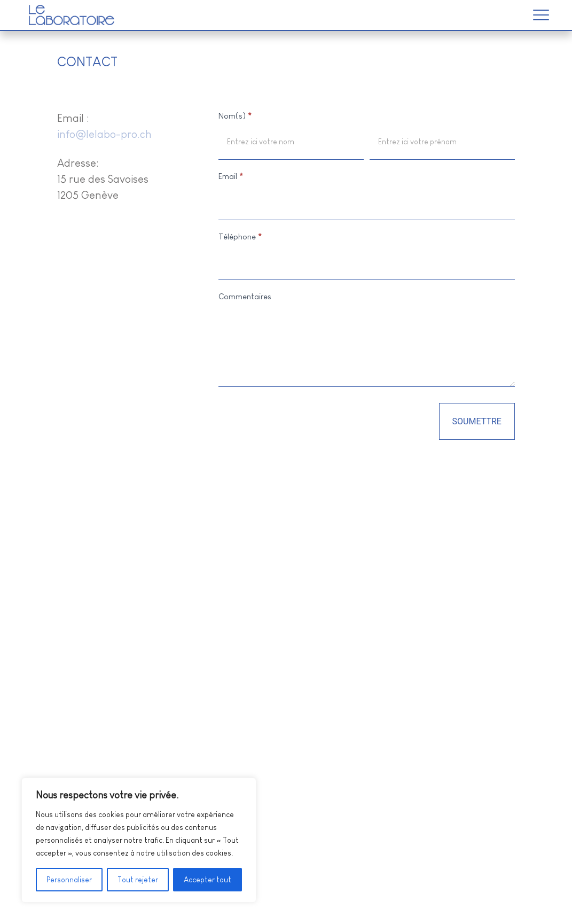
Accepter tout (207, 880)
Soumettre (477, 421)
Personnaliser (69, 880)
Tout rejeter (138, 880)
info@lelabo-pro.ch (104, 134)
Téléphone (240, 236)
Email (231, 176)
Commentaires (245, 296)
